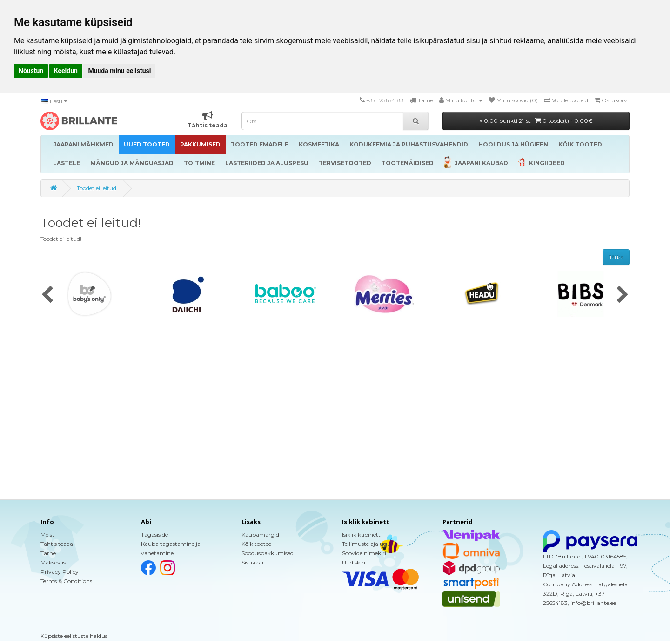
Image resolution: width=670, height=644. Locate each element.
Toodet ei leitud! (97, 188)
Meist (47, 534)
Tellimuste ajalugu (366, 544)
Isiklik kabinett (361, 534)
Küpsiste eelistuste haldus (74, 636)
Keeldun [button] (66, 71)
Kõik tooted (257, 544)
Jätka (616, 257)
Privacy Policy (60, 572)
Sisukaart (254, 562)
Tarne (48, 553)
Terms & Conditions (66, 581)
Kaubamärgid (260, 534)
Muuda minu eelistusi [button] (119, 71)
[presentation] (47, 295)
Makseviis (53, 562)
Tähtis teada (57, 544)
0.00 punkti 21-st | (536, 121)
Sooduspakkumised (268, 553)
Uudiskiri (354, 562)
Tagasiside (154, 534)
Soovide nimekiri (364, 553)
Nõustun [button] (31, 71)
